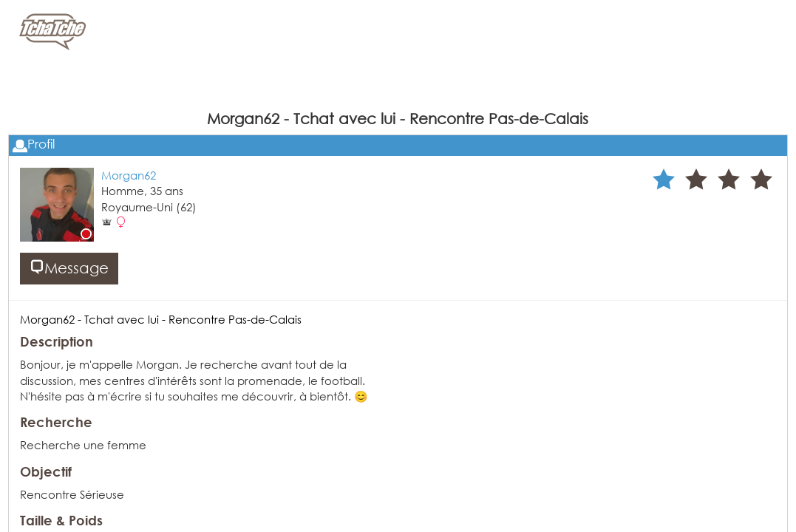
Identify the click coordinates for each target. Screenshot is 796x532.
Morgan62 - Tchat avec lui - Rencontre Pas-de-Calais (161, 319)
